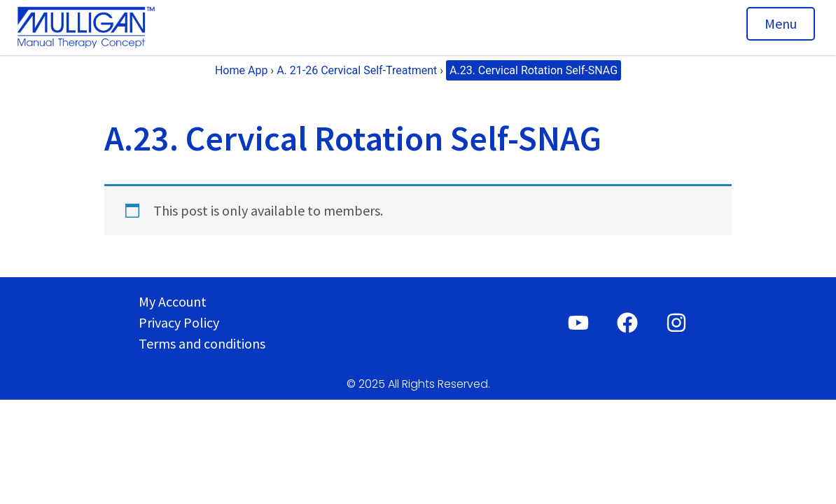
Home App (241, 70)
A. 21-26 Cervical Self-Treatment (357, 70)
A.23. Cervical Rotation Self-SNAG (534, 70)
